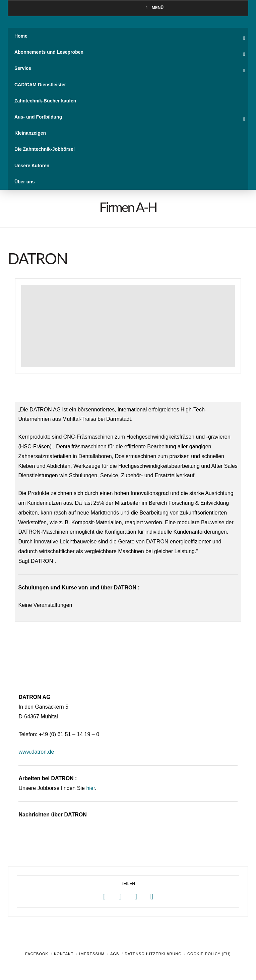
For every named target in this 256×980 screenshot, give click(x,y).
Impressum (92, 954)
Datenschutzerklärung (153, 954)
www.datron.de (36, 752)
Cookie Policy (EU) (209, 954)
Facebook (37, 954)
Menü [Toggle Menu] (154, 8)
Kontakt (64, 954)
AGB (115, 954)
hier (90, 788)
